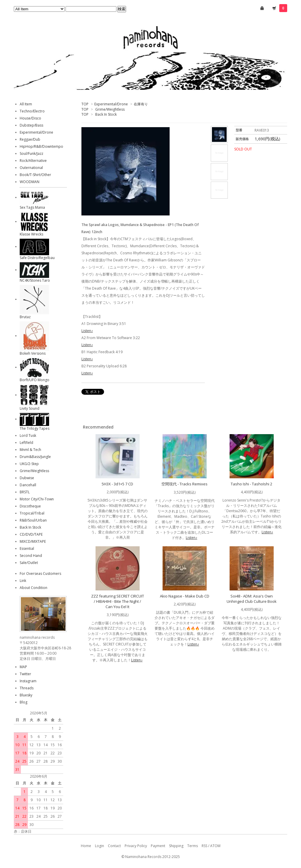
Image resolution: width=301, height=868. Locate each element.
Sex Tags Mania (32, 207)
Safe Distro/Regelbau (37, 258)
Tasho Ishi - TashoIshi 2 (251, 484)
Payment (158, 846)
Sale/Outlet (29, 563)
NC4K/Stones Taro (35, 280)
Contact (114, 846)
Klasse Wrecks (31, 234)
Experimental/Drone (111, 104)
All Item (26, 104)
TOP (85, 104)
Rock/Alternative (33, 161)
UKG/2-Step (29, 464)
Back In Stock (106, 114)
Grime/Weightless (110, 109)
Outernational (31, 168)
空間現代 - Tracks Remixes (184, 484)
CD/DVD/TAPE (31, 534)
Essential (27, 548)
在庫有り (141, 104)
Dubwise (27, 478)
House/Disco (30, 118)
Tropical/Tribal (32, 513)
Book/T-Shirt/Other (35, 175)
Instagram (28, 681)
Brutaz (25, 317)
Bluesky (26, 695)
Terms (193, 846)
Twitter (25, 674)
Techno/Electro (32, 111)
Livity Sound (30, 408)
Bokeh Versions (33, 353)
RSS (204, 846)
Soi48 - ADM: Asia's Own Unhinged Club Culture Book (252, 599)
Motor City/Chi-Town (37, 499)
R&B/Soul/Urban (33, 520)
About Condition (34, 588)
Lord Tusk (28, 435)
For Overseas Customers (40, 574)
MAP (23, 667)
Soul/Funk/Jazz (31, 153)
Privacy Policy (136, 846)
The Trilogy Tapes (35, 428)
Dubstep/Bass (31, 125)
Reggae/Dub (30, 139)
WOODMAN (30, 182)
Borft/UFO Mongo (35, 380)
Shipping (176, 846)
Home (86, 846)
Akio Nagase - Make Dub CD (185, 596)
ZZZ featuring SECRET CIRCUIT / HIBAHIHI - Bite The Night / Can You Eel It (118, 601)
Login (100, 846)
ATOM (215, 846)
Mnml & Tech (30, 450)
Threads (27, 688)
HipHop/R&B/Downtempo (41, 146)
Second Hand (31, 556)
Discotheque (30, 506)
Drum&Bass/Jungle (35, 457)
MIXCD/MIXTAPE (33, 541)
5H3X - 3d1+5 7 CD (117, 484)
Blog (24, 702)
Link (23, 581)
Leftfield (26, 443)
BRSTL (25, 492)
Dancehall (28, 485)
